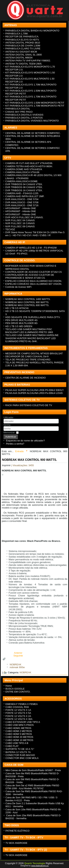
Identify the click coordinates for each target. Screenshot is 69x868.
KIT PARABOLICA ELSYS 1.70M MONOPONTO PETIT (35, 106)
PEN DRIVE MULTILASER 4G (21, 320)
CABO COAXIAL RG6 (17, 707)
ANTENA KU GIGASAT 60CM (21, 52)
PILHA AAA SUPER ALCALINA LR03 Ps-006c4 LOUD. (34, 393)
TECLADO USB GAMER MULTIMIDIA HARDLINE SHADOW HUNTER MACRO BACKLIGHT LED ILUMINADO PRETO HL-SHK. (32, 338)
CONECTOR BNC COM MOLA (22, 758)
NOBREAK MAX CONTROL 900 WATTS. (27, 302)
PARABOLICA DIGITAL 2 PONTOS (24, 118)
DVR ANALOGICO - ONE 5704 (22, 199)
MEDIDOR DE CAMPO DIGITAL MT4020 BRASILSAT (34, 353)
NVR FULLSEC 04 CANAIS (20, 220)
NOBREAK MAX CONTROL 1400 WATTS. (28, 299)
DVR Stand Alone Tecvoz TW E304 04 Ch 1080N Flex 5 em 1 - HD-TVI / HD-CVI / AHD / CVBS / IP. (35, 234)
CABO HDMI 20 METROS (19, 737)
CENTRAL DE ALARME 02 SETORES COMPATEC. (33, 133)
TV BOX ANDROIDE (16, 843)
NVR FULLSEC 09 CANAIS (20, 226)
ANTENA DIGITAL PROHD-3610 (23, 43)
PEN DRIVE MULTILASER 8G (21, 323)
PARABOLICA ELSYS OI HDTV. (22, 40)
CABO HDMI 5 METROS (19, 734)
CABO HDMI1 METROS (18, 728)
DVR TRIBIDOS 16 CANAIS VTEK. (24, 190)
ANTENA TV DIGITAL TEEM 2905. (24, 64)
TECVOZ (10, 229)
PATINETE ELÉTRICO (17, 831)
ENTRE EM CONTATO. (18, 692)
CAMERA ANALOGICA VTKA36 (22, 172)
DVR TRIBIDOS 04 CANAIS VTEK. (24, 184)
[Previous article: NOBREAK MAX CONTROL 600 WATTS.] (18, 653)
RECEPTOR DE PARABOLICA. (22, 37)
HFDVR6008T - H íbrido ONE (21, 211)
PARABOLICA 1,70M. (17, 34)
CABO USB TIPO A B (17, 743)
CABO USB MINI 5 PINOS (20, 725)
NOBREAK (15, 664)
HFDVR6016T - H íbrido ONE (21, 214)
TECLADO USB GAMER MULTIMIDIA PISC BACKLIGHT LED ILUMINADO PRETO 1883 (29, 331)
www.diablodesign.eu (40, 866)
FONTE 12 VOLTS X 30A (19, 719)
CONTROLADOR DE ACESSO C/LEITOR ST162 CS (34, 272)
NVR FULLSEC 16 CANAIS (20, 223)
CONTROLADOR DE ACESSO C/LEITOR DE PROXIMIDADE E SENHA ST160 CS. (30, 276)
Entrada (19, 451)
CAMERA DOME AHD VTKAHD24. (24, 169)
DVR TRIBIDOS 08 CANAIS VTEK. (24, 187)
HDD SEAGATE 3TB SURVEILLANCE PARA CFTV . (33, 317)
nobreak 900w (17, 667)
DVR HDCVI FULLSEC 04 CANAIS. (24, 217)
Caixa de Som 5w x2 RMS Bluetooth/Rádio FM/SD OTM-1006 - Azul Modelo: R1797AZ (32, 787)
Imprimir (7, 465)
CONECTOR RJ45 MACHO (20, 755)
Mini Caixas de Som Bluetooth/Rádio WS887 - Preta (33, 770)
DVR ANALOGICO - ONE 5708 (22, 202)
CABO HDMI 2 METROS (19, 731)
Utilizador (8, 417)
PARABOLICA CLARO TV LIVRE (23, 49)
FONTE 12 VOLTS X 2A (18, 716)
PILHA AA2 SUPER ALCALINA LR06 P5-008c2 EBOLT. (35, 390)
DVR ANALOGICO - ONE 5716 (22, 205)
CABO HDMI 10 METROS (19, 740)
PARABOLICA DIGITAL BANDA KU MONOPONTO (32, 31)
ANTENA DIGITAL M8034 (19, 58)
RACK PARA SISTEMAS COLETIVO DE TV (29, 405)
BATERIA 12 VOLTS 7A (18, 752)
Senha (7, 425)
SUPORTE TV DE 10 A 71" (20, 749)
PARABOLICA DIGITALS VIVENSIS (24, 115)
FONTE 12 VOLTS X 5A (18, 713)
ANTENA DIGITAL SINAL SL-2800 (24, 55)
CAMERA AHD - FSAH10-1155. (22, 193)
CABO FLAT (12, 746)
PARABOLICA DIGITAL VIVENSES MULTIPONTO (32, 121)
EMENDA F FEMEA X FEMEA (22, 704)
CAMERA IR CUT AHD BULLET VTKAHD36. (29, 163)
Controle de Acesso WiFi (18, 287)
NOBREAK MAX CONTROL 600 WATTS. (27, 305)
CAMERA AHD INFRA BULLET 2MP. (25, 196)
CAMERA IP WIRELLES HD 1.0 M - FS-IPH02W (31, 248)
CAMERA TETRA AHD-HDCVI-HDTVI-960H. (29, 166)
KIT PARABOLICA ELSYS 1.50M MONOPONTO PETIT (35, 103)
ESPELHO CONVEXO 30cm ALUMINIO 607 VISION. (34, 284)
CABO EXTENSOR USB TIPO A (23, 722)
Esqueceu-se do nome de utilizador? (25, 441)
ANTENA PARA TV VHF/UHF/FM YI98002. (28, 61)
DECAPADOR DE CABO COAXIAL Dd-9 (27, 356)
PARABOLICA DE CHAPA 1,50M (23, 46)
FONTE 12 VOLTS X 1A (18, 710)
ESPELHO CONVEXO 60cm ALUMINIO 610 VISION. (34, 281)
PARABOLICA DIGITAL (18, 109)
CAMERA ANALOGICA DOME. (22, 181)
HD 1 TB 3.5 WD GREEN (19, 326)
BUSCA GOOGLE (15, 689)
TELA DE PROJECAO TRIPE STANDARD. (28, 360)
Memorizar (9, 432)
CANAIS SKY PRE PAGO (19, 112)
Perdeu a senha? (15, 444)
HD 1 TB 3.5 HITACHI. (17, 308)
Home (9, 686)
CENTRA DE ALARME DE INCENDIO (26, 378)
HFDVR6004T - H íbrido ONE (21, 208)
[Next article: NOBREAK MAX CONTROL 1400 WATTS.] (18, 656)
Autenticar (11, 437)
